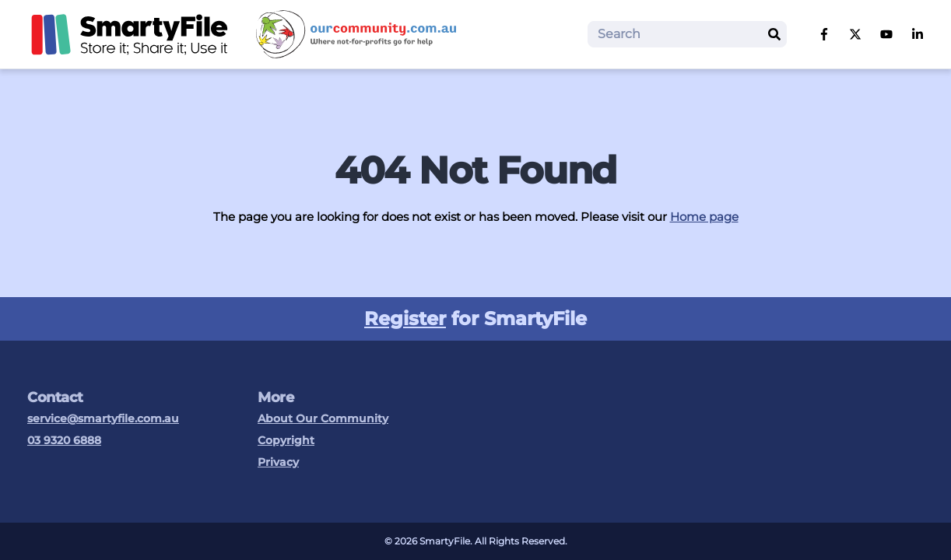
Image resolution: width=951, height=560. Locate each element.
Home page (704, 217)
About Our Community (323, 418)
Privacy (278, 462)
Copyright (286, 440)
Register (405, 318)
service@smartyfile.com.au (103, 418)
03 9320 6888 (64, 440)
